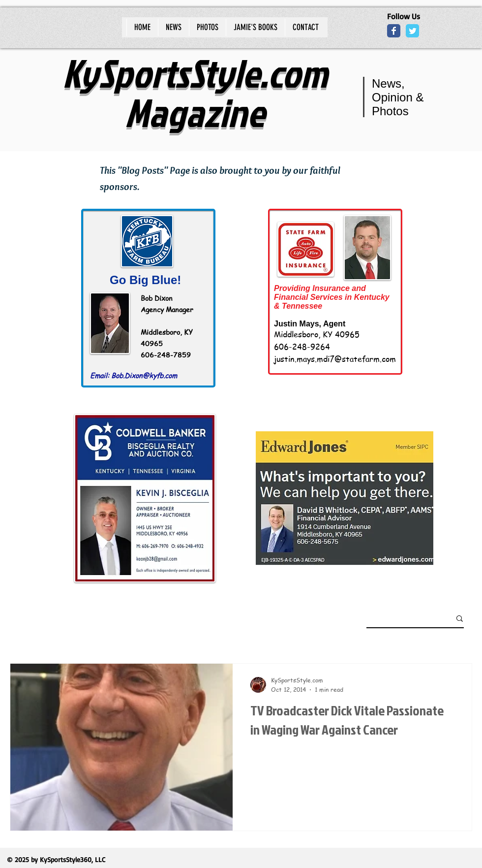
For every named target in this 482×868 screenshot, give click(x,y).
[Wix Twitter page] (412, 31)
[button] (460, 619)
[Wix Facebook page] (394, 31)
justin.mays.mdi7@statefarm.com (335, 359)
